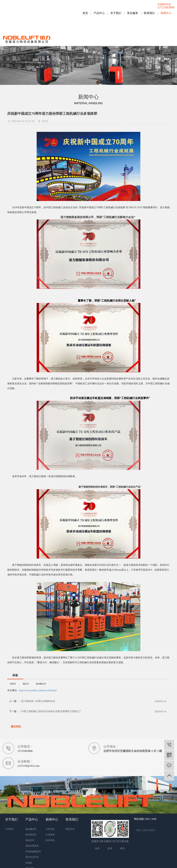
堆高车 (13, 684)
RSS (148, 819)
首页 (85, 13)
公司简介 (10, 829)
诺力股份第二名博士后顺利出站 (38, 701)
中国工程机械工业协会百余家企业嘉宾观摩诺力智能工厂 (52, 711)
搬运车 (26, 684)
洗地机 (29, 863)
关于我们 (116, 13)
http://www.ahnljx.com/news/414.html (38, 690)
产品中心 (99, 13)
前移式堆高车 (32, 846)
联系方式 (70, 829)
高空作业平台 (32, 857)
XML (154, 819)
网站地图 (139, 819)
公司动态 (50, 829)
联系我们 (149, 13)
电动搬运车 (41, 684)
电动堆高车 (31, 835)
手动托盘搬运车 (33, 851)
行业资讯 (50, 835)
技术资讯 (50, 840)
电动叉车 (30, 840)
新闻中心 (166, 13)
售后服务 (133, 13)
